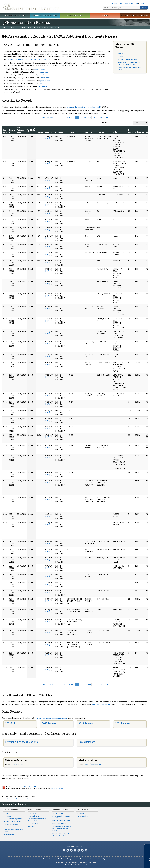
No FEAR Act (96, 859)
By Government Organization (14, 819)
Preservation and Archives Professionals (37, 820)
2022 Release (86, 723)
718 (64, 118)
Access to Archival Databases (14, 827)
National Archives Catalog (12, 821)
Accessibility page (56, 789)
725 (94, 118)
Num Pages (131, 131)
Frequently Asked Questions (21, 742)
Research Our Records (15, 15)
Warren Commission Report (128, 59)
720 (72, 118)
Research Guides (60, 810)
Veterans (31, 826)
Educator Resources (75, 15)
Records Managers (35, 823)
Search (144, 8)
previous (50, 118)
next (102, 118)
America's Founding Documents (135, 15)
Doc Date (49, 132)
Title (115, 132)
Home (5, 27)
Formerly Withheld (31, 130)
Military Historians (34, 816)
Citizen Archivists (117, 3)
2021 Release (122, 723)
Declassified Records (60, 823)
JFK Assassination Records (35, 27)
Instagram (71, 850)
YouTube (79, 850)
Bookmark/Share (131, 3)
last (106, 118)
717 (60, 118)
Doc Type (59, 132)
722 (81, 118)
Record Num (12, 131)
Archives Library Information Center (13, 831)
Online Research (11, 810)
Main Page (121, 54)
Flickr (86, 850)
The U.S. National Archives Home (31, 7)
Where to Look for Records (62, 826)
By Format (7, 816)
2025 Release (13, 723)
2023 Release (49, 723)
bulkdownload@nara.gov (101, 704)
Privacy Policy (66, 859)
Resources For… (35, 810)
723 (85, 118)
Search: (105, 122)
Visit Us (105, 15)
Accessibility (56, 859)
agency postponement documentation (52, 718)
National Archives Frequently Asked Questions (62, 817)
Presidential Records (11, 824)
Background (122, 56)
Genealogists (33, 813)
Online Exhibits (9, 834)
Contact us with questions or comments (15, 799)
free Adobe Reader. (28, 787)
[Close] (147, 847)
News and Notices (83, 813)
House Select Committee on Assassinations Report (129, 63)
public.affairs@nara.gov (93, 764)
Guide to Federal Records (61, 820)
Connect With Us (75, 847)
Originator (140, 132)
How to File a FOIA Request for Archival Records (62, 834)
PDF (47, 138)
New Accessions (83, 816)
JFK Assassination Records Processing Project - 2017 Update (30, 59)
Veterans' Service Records (45, 15)
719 (68, 118)
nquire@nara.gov (18, 764)
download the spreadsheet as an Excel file (83, 107)
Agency (40, 132)
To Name (88, 132)
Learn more (130, 864)
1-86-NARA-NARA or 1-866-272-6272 (75, 865)
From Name (102, 132)
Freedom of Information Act (81, 859)
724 (89, 118)
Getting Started (58, 813)
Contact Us (143, 3)
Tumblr (75, 850)
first (44, 118)
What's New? (83, 810)
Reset (145, 123)
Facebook (64, 850)
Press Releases (87, 742)
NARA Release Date (20, 130)
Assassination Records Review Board (129, 68)
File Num (70, 132)
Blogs (82, 850)
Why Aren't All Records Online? (60, 830)
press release (40, 69)
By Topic (7, 813)
